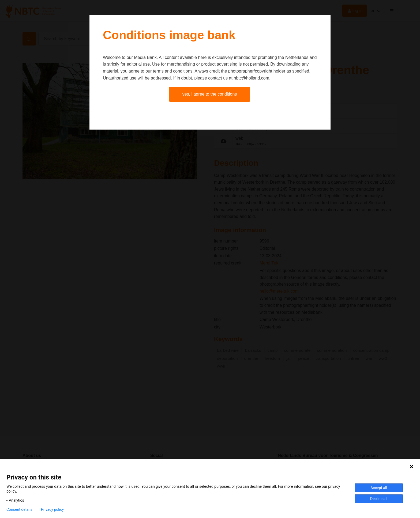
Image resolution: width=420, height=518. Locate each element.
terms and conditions (173, 71)
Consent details (19, 509)
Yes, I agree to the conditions (210, 94)
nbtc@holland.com (251, 78)
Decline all (379, 499)
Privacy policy (52, 509)
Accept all (379, 488)
